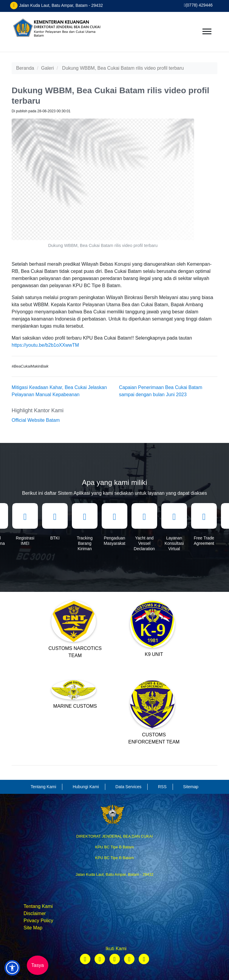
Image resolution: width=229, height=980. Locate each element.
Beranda (25, 68)
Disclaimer (35, 913)
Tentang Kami (38, 906)
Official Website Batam (36, 420)
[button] (12, 968)
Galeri (48, 68)
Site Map (33, 928)
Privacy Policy (38, 921)
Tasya (38, 965)
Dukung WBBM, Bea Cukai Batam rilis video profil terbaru (123, 68)
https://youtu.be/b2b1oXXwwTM (45, 345)
